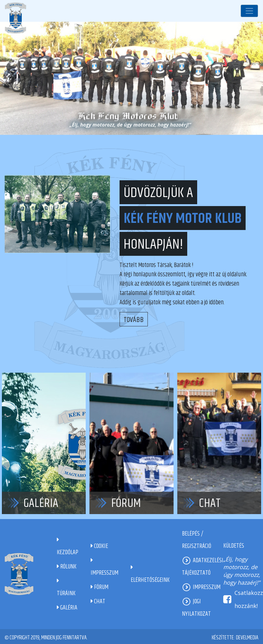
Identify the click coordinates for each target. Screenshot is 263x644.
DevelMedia (247, 638)
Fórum (126, 503)
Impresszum (207, 587)
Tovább (134, 320)
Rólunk (67, 567)
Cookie (99, 546)
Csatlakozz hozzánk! (249, 599)
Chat (210, 503)
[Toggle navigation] (249, 11)
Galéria (41, 503)
